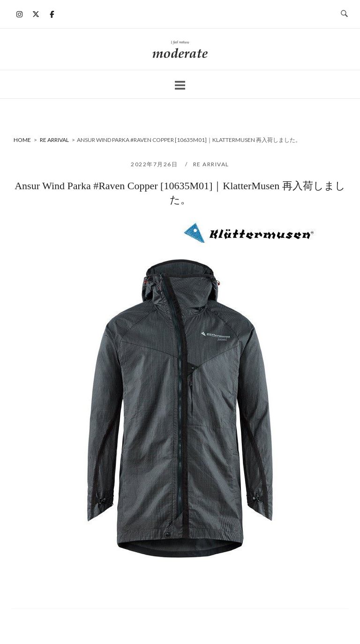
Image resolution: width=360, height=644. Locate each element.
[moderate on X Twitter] (36, 14)
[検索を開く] (344, 14)
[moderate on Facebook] (52, 14)
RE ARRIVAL (211, 164)
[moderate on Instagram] (20, 14)
